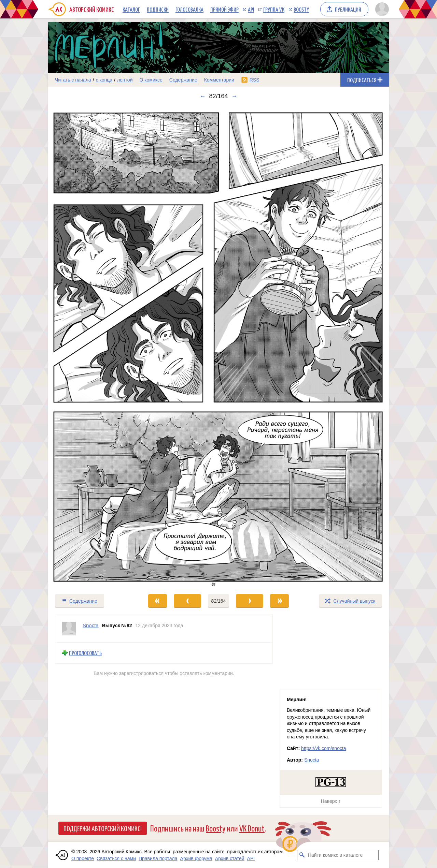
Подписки (158, 9)
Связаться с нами (116, 858)
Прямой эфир (224, 9)
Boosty (301, 9)
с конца (104, 80)
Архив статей (230, 858)
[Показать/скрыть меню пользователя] (381, 9)
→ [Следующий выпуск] (235, 96)
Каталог (131, 9)
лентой (125, 80)
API (251, 9)
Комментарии (219, 80)
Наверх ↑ (331, 801)
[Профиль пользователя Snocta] (69, 629)
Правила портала (158, 858)
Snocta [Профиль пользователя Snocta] (91, 625)
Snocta (312, 760)
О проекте (83, 858)
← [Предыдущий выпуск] (202, 96)
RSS (255, 80)
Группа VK (274, 9)
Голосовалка (189, 9)
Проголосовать (85, 653)
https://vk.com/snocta (324, 748)
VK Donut (252, 828)
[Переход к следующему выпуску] (218, 347)
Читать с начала (73, 80)
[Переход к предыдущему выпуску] (91, 347)
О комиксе (151, 80)
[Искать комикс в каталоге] (302, 855)
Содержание (183, 80)
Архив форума (196, 858)
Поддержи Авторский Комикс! (103, 828)
